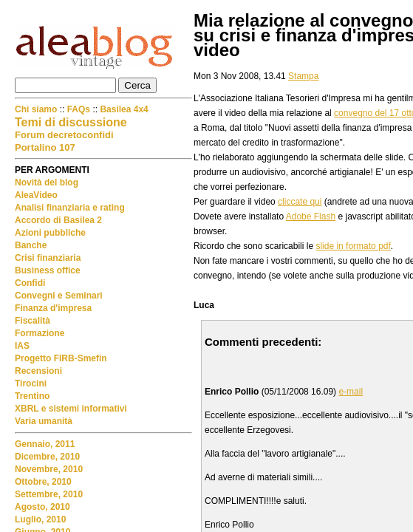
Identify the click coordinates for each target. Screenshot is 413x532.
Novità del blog (47, 183)
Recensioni (38, 371)
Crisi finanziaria (48, 258)
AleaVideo (36, 195)
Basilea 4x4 (124, 109)
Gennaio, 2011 (45, 444)
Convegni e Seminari (59, 296)
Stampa (303, 76)
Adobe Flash (311, 216)
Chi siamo (37, 109)
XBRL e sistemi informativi (71, 409)
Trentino (32, 396)
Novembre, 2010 (49, 469)
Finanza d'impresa (53, 308)
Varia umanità (44, 421)
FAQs (79, 109)
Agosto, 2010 (42, 507)
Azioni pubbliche (50, 233)
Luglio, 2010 (40, 519)
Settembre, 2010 (49, 494)
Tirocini (31, 383)
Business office (48, 270)
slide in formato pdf (353, 246)
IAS (22, 346)
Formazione (40, 333)
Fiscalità (33, 321)
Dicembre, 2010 (47, 457)
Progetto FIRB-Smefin (61, 358)
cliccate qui (300, 202)
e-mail (351, 392)
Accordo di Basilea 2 (58, 220)
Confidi (30, 283)
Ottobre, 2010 (43, 482)
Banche (31, 245)
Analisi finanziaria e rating (70, 208)
